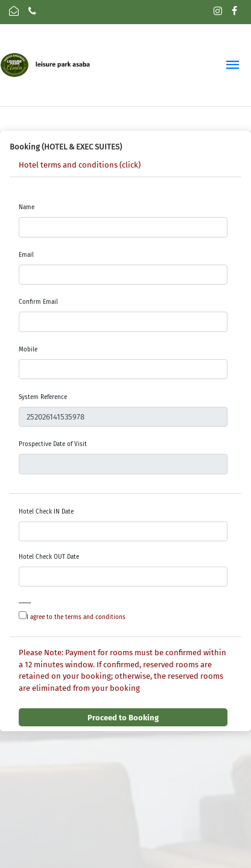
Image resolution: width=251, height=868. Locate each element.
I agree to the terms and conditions (76, 617)
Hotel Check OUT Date (49, 557)
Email (26, 255)
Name (27, 207)
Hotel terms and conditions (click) (80, 165)
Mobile (28, 350)
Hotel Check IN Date (46, 512)
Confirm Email (38, 302)
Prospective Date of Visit (53, 444)
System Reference (43, 397)
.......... (25, 602)
